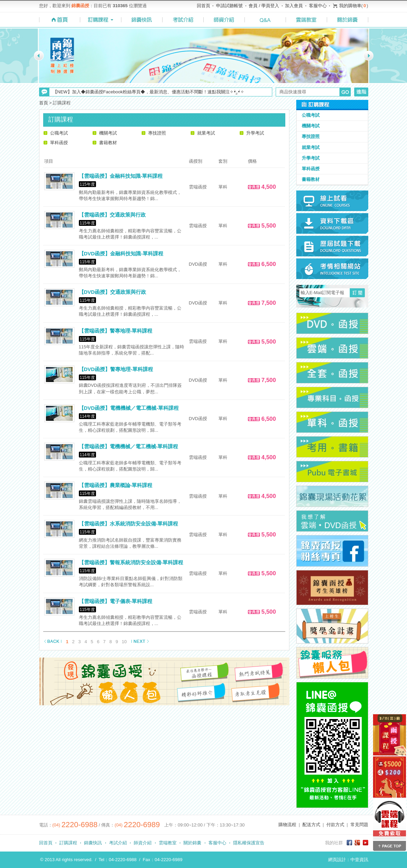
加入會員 (294, 6)
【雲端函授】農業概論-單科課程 (116, 485)
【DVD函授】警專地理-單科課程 (116, 369)
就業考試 (206, 133)
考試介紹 (118, 843)
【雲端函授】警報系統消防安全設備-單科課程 (131, 562)
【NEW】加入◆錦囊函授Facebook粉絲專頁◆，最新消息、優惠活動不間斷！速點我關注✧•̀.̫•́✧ (148, 92)
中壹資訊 (359, 860)
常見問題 (359, 825)
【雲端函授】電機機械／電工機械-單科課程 (129, 446)
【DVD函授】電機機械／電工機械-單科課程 (129, 408)
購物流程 (287, 825)
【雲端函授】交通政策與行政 (112, 215)
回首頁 (203, 6)
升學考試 (255, 133)
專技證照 (157, 133)
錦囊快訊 (93, 843)
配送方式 (311, 825)
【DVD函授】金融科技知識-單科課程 (121, 253)
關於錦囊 (192, 843)
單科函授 (59, 143)
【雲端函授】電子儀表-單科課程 (116, 601)
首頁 (44, 103)
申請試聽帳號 (229, 6)
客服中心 (318, 6)
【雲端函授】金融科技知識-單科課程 (121, 176)
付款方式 (335, 825)
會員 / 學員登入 (264, 6)
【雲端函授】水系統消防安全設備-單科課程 (129, 524)
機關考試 (108, 133)
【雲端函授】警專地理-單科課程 (116, 331)
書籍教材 (108, 143)
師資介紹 (143, 843)
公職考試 (59, 133)
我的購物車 (350, 6)
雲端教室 (168, 843)
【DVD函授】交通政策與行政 (113, 292)
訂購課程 (68, 843)
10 (124, 642)
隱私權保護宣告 (249, 843)
